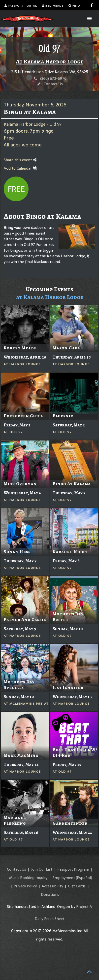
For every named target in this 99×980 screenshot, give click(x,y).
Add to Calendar (20, 168)
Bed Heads (53, 6)
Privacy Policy (25, 886)
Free (16, 189)
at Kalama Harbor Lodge (50, 297)
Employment (64, 878)
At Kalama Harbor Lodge (50, 61)
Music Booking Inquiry (28, 878)
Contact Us (53, 84)
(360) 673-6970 (53, 78)
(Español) (84, 878)
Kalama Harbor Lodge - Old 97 (33, 124)
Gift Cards (77, 886)
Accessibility (52, 886)
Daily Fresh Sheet (50, 919)
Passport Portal (21, 6)
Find (74, 6)
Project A (84, 907)
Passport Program (73, 869)
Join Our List (42, 869)
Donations (50, 894)
